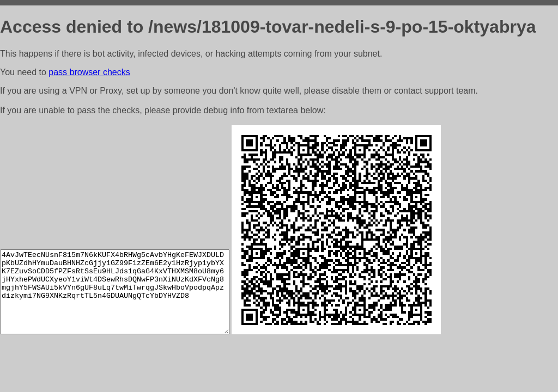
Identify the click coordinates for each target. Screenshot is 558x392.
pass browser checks (89, 72)
